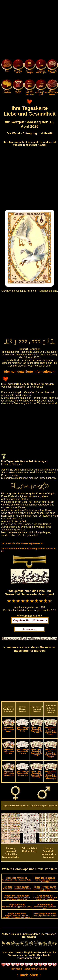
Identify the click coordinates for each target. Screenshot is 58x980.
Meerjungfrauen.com (45, 914)
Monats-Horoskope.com (17, 888)
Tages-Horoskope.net (45, 888)
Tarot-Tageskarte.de (45, 880)
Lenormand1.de (45, 906)
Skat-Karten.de (45, 897)
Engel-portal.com (17, 915)
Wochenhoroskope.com (17, 897)
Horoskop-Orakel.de (17, 879)
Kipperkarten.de (17, 906)
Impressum (17, 969)
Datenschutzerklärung (36, 969)
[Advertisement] (29, 30)
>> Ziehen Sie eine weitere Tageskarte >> (22, 543)
